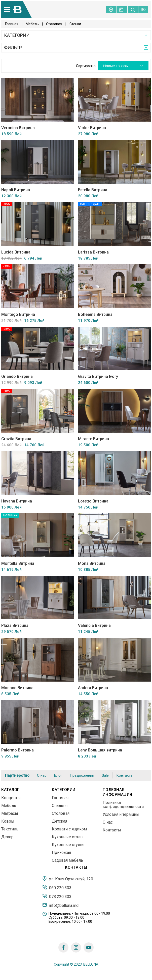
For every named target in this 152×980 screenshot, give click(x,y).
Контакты (125, 775)
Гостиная (60, 798)
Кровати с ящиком (69, 829)
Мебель (32, 24)
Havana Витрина (17, 501)
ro (143, 10)
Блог (58, 775)
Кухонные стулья (68, 845)
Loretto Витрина (93, 501)
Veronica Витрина (18, 128)
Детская (60, 821)
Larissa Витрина (93, 252)
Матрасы (10, 813)
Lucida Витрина (16, 252)
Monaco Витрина (17, 688)
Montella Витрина (18, 563)
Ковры (8, 821)
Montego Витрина (18, 314)
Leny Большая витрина (100, 750)
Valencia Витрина (94, 625)
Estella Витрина (93, 190)
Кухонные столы (68, 837)
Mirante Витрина (93, 439)
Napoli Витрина (16, 190)
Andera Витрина (93, 688)
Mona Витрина (92, 563)
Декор (7, 837)
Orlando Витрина (17, 376)
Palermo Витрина (17, 750)
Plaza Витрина (15, 625)
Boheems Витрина (95, 314)
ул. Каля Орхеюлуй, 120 (68, 879)
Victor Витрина (92, 128)
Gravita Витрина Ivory (98, 376)
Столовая (54, 24)
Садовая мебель (67, 860)
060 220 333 (57, 887)
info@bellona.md (60, 905)
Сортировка (86, 66)
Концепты (11, 798)
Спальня (60, 806)
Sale (105, 776)
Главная (12, 24)
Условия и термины (121, 814)
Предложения (82, 775)
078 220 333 (57, 896)
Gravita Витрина (16, 439)
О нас (42, 775)
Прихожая (61, 852)
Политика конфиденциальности (123, 805)
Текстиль (10, 829)
